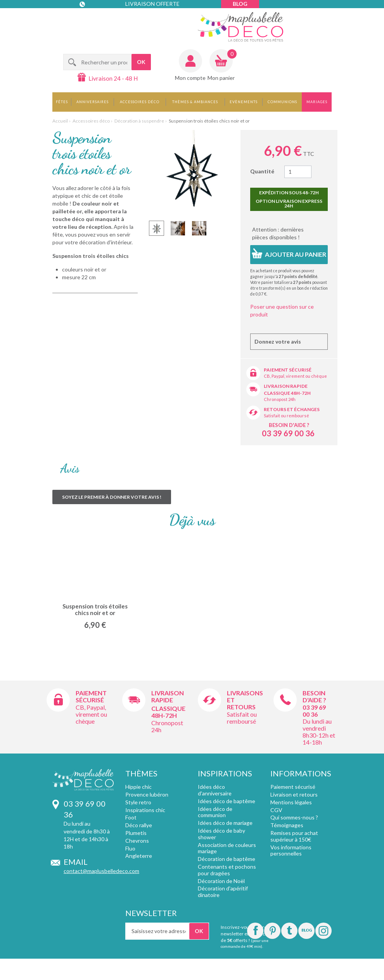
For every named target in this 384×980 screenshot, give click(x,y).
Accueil (60, 121)
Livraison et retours (294, 794)
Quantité (262, 171)
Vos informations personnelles (291, 850)
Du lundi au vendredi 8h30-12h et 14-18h (319, 732)
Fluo (130, 848)
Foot (131, 817)
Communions (282, 102)
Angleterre (139, 856)
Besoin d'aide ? (289, 425)
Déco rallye (139, 825)
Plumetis (136, 833)
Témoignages (287, 825)
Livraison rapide (286, 386)
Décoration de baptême (227, 859)
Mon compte (190, 78)
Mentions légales (291, 802)
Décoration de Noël (221, 881)
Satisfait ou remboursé (286, 416)
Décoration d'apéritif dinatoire (223, 892)
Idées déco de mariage (225, 823)
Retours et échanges (292, 409)
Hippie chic (138, 787)
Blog (240, 4)
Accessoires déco (140, 102)
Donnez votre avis (278, 341)
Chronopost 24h (280, 399)
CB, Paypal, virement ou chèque (295, 376)
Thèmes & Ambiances (195, 102)
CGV (276, 810)
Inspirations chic (145, 810)
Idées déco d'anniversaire (215, 790)
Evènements (244, 102)
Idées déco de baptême (227, 801)
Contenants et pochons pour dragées (227, 870)
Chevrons (137, 841)
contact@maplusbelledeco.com (101, 871)
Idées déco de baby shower (221, 834)
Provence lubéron (147, 794)
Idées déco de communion (215, 812)
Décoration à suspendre (139, 121)
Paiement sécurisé (288, 370)
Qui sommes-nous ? (294, 817)
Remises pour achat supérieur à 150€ (294, 836)
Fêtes (62, 102)
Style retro (138, 802)
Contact (96, 20)
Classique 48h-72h (287, 393)
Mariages (317, 102)
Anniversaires (93, 102)
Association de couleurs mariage (227, 848)
